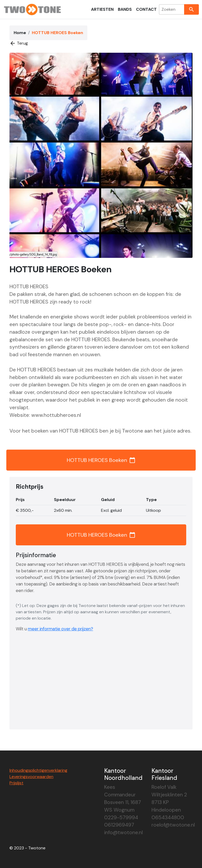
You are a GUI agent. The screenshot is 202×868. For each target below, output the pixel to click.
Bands (125, 9)
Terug (19, 43)
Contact (146, 9)
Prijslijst (16, 783)
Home (20, 33)
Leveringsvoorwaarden (31, 777)
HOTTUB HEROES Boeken (101, 460)
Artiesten (102, 9)
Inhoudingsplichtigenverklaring (38, 770)
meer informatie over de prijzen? (60, 629)
